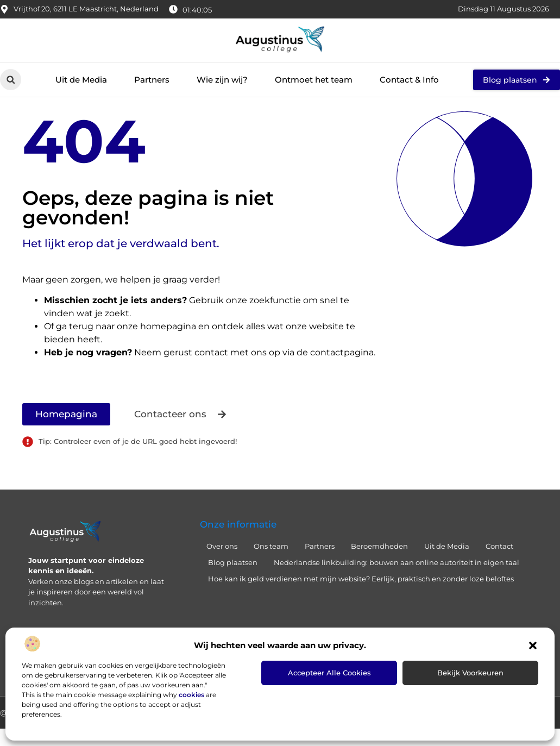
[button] (533, 645)
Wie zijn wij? (222, 80)
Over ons (222, 563)
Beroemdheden (379, 563)
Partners (152, 80)
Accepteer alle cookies (329, 673)
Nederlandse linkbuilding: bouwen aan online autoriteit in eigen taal (397, 580)
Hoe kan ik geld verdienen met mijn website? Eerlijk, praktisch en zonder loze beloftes (361, 596)
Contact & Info (409, 80)
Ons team (271, 563)
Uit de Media (81, 80)
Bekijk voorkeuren (470, 673)
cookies (191, 695)
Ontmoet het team (314, 80)
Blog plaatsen (233, 580)
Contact (499, 563)
